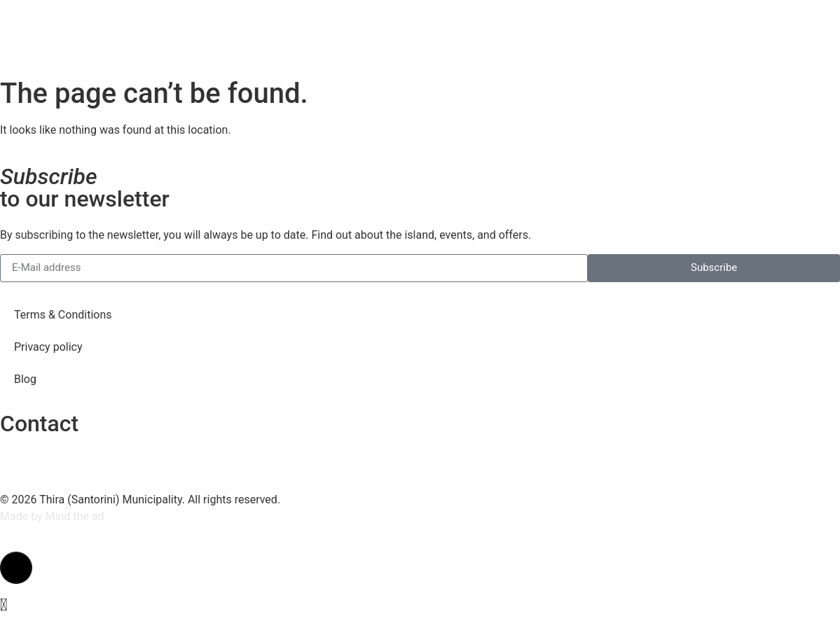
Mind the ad (75, 516)
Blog (25, 379)
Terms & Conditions (63, 315)
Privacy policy (48, 347)
